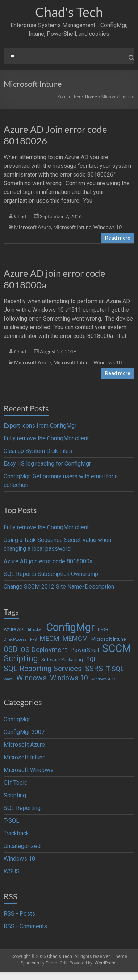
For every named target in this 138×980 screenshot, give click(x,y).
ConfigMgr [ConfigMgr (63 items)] (70, 627)
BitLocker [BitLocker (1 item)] (35, 630)
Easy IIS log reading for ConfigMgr (47, 464)
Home (91, 97)
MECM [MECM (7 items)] (50, 638)
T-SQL (11, 821)
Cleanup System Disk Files (38, 451)
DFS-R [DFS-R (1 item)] (103, 630)
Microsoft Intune (72, 227)
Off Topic (15, 783)
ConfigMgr (17, 719)
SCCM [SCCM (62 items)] (117, 648)
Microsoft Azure (33, 227)
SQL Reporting (22, 808)
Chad (20, 216)
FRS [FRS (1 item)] (33, 639)
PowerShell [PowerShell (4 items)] (85, 650)
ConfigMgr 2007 (24, 732)
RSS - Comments (25, 926)
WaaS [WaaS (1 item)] (8, 679)
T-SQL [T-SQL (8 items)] (115, 669)
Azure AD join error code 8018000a (48, 561)
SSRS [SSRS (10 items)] (94, 669)
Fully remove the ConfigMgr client (46, 438)
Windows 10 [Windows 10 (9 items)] (69, 678)
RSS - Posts (19, 914)
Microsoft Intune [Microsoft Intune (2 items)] (108, 639)
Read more (118, 238)
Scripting (15, 795)
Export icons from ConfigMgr (40, 426)
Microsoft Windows (29, 770)
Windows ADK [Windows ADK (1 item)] (104, 679)
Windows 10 (108, 227)
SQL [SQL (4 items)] (91, 659)
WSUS (12, 871)
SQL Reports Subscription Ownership (51, 574)
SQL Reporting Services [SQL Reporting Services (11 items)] (43, 669)
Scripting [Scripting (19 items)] (21, 659)
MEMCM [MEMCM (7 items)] (75, 638)
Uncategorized (22, 846)
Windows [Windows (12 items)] (32, 678)
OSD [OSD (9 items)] (11, 650)
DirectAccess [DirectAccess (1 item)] (15, 639)
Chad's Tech (69, 12)
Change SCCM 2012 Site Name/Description (59, 587)
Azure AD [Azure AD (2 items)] (13, 629)
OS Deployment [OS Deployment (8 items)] (44, 650)
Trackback (16, 833)
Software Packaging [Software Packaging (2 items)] (62, 660)
